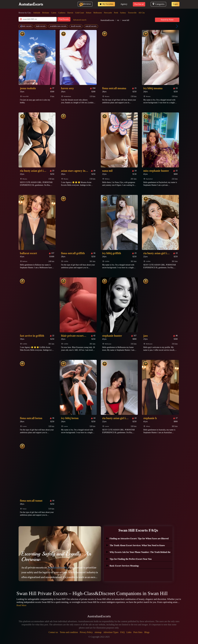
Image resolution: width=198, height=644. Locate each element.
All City (142, 13)
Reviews (85, 4)
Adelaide (37, 13)
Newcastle (108, 13)
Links (129, 632)
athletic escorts (26, 26)
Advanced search (80, 20)
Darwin (70, 13)
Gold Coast (80, 13)
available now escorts (58, 26)
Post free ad (139, 4)
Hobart (89, 13)
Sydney (123, 13)
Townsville (132, 13)
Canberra (62, 13)
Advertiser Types (111, 632)
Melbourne (98, 13)
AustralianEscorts (107, 20)
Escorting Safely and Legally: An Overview (56, 556)
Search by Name (167, 20)
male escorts (41, 26)
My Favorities (106, 4)
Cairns (54, 13)
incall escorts (76, 26)
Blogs (147, 632)
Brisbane (46, 13)
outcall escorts (91, 26)
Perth (116, 13)
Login (176, 4)
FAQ (122, 632)
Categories (158, 4)
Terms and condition (69, 632)
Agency (124, 4)
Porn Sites (138, 632)
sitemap (98, 632)
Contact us (53, 632)
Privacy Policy (86, 632)
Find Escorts (64, 19)
